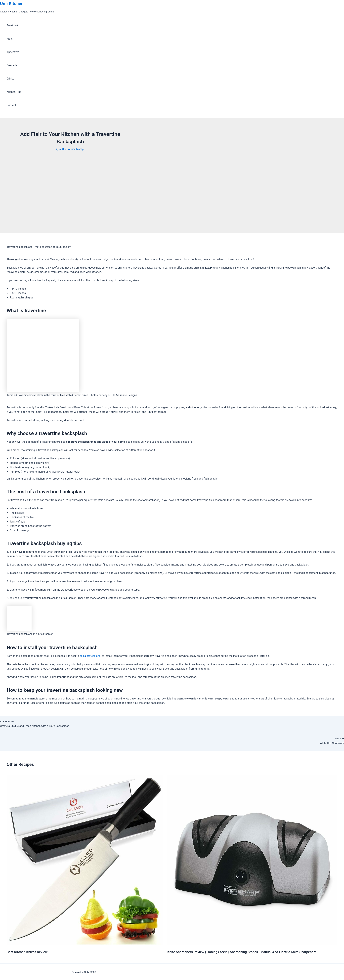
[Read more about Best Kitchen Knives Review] (85, 944)
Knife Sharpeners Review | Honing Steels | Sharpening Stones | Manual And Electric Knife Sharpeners (242, 952)
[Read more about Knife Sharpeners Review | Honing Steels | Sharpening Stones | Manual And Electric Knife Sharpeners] (252, 944)
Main (10, 39)
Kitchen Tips (14, 92)
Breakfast (12, 25)
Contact (11, 105)
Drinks (10, 79)
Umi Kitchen (12, 3)
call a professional (90, 656)
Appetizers (13, 52)
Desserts (12, 65)
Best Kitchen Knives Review (27, 952)
